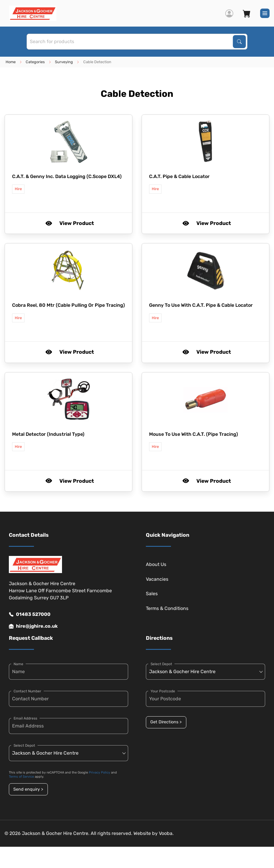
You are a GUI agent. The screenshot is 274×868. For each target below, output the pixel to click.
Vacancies (157, 579)
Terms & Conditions (167, 608)
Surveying (64, 62)
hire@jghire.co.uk (33, 626)
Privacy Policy (100, 772)
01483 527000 (30, 614)
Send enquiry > (28, 789)
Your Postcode (163, 691)
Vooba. (166, 833)
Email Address (25, 718)
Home (11, 62)
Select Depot (24, 745)
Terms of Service (21, 777)
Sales (152, 594)
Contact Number (27, 691)
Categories (35, 62)
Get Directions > (166, 722)
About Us (156, 564)
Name (18, 664)
